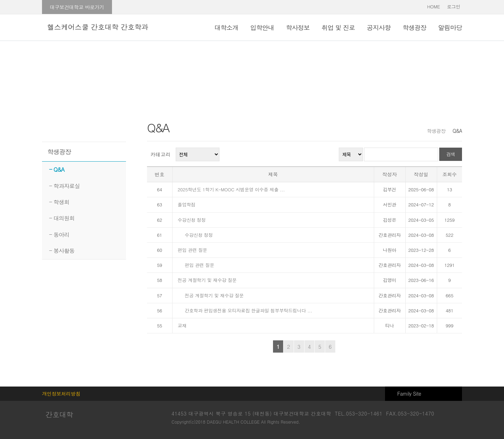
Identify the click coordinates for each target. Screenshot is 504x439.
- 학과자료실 (64, 186)
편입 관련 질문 (193, 250)
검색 (451, 154)
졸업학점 (187, 204)
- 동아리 (59, 235)
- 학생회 (59, 202)
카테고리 (161, 154)
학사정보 (298, 27)
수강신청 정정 (192, 220)
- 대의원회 (62, 218)
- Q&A (57, 169)
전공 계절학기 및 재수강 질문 (208, 280)
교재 (182, 325)
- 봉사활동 (62, 251)
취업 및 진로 (338, 27)
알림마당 (450, 27)
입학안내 (262, 27)
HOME (433, 6)
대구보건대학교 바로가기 (77, 7)
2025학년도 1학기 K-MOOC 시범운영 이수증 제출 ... (232, 189)
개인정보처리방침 (61, 394)
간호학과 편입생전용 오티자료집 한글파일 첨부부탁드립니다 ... (248, 310)
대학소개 (226, 27)
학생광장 (414, 27)
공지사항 (379, 27)
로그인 (454, 6)
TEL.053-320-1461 (359, 413)
